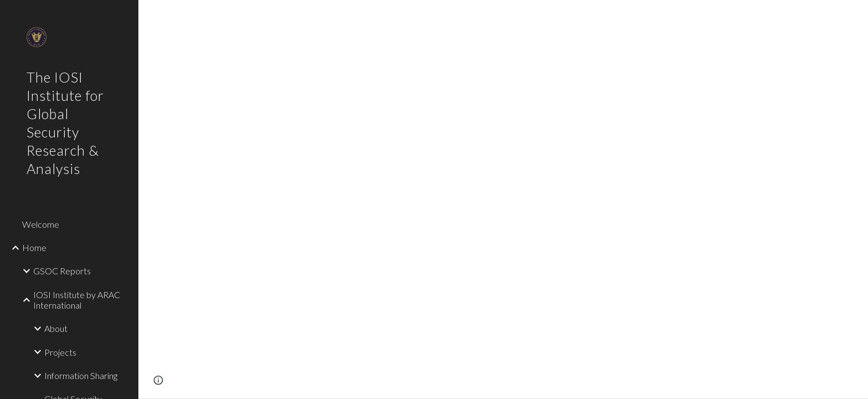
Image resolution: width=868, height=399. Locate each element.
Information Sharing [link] (81, 375)
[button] (158, 380)
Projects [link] (60, 352)
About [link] (56, 328)
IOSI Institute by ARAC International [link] (77, 300)
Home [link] (34, 247)
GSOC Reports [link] (62, 271)
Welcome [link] (41, 224)
